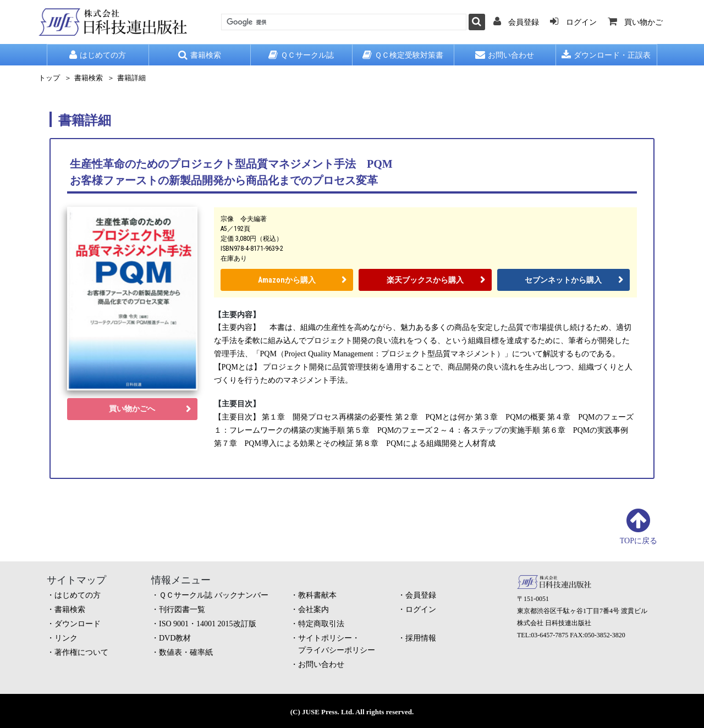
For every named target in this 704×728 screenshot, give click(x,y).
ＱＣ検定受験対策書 (403, 55)
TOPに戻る (639, 541)
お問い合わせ (505, 55)
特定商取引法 (321, 624)
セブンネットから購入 (563, 280)
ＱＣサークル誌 (301, 55)
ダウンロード (78, 624)
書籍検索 (200, 55)
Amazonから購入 (287, 280)
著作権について (81, 652)
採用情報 (421, 638)
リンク (66, 638)
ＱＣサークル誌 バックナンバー (214, 595)
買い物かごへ (132, 409)
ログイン (421, 610)
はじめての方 (98, 55)
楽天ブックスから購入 (425, 280)
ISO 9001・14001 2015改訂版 (208, 624)
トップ (49, 78)
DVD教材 (175, 638)
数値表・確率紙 (186, 652)
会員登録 (421, 595)
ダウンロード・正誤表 (606, 55)
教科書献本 (317, 595)
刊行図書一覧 (182, 610)
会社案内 (313, 610)
